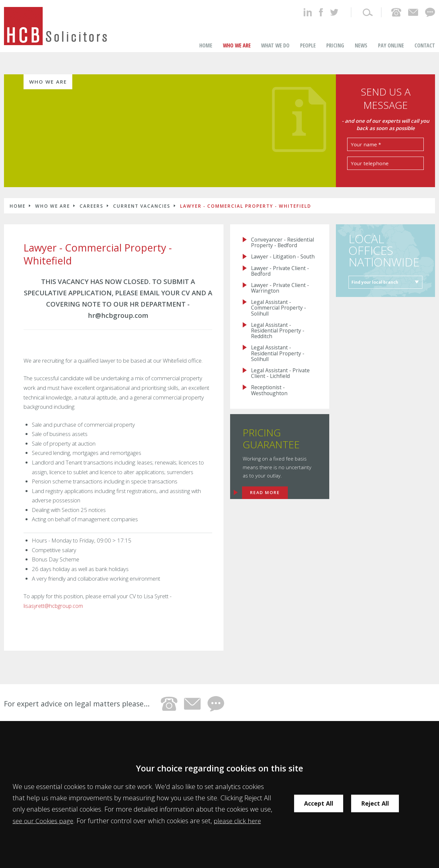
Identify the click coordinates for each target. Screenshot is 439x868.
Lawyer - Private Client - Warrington (281, 289)
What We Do (275, 31)
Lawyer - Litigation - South (277, 253)
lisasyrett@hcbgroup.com (54, 592)
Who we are (237, 31)
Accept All (320, 803)
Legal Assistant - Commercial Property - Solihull (280, 310)
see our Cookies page (44, 821)
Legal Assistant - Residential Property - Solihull (279, 358)
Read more (267, 499)
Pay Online (391, 31)
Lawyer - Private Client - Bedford (281, 271)
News (361, 31)
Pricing (335, 31)
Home (206, 31)
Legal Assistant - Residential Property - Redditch (279, 334)
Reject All (380, 803)
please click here (240, 821)
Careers (92, 192)
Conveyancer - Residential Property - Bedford (279, 232)
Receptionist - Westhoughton (270, 396)
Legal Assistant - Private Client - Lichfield (282, 379)
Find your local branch (377, 269)
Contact (425, 31)
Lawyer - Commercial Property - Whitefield (246, 192)
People (308, 31)
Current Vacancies (142, 192)
